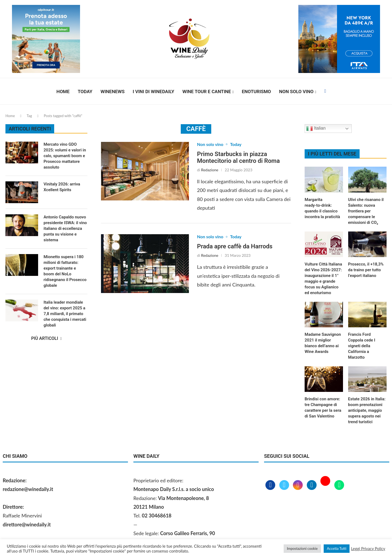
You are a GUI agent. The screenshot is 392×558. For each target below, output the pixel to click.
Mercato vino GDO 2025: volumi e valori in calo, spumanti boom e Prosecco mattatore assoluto (65, 156)
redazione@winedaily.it (28, 489)
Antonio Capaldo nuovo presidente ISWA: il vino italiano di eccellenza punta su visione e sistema (65, 228)
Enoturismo (256, 92)
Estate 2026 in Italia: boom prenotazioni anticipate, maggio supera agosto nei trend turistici (367, 410)
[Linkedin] (312, 485)
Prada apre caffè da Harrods (235, 247)
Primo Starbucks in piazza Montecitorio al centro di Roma (238, 157)
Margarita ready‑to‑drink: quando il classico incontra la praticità (322, 208)
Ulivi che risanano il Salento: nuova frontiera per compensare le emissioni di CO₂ (366, 211)
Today (85, 92)
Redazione (210, 170)
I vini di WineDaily (154, 92)
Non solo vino (296, 92)
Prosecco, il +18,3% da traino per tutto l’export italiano (366, 270)
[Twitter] (285, 485)
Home (63, 92)
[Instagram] (298, 485)
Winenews (112, 92)
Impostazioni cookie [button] (302, 548)
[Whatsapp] (339, 485)
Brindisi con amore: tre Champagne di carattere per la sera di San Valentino (323, 408)
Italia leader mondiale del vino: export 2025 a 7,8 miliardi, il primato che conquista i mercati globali (65, 314)
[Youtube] (326, 485)
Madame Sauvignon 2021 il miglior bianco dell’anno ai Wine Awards (323, 343)
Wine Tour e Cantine (207, 92)
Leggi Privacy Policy (368, 549)
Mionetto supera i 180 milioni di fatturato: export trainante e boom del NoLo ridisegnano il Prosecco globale (65, 271)
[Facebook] (325, 92)
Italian (316, 129)
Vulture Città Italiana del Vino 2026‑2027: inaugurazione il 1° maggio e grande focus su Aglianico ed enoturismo (323, 278)
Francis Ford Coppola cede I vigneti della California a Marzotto (362, 346)
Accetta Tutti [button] (337, 548)
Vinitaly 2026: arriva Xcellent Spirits (62, 187)
